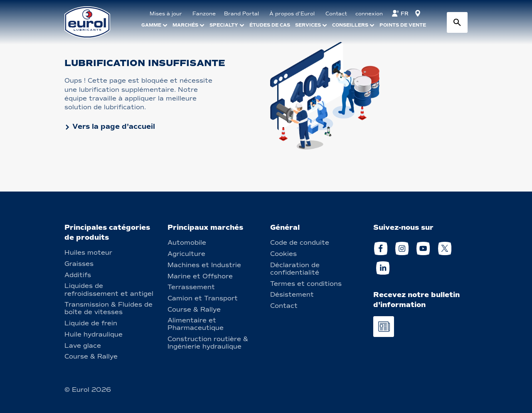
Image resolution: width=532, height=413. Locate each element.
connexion (369, 14)
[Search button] (457, 22)
